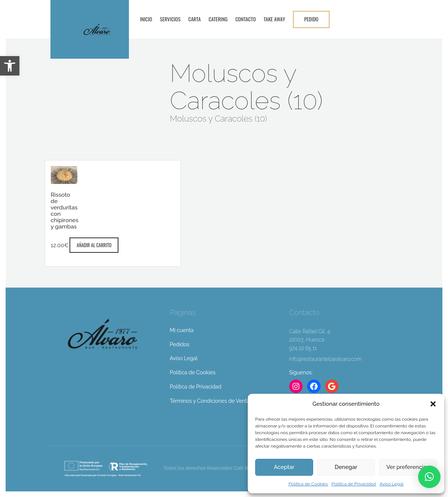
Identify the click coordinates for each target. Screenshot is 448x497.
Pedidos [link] (179, 344)
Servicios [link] (170, 19)
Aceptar (284, 467)
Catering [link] (218, 19)
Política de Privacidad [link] (354, 484)
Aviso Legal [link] (392, 484)
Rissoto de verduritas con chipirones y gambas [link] (65, 211)
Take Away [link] (274, 19)
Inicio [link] (146, 19)
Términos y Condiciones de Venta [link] (210, 401)
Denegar (346, 467)
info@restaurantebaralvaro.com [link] (325, 359)
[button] (433, 404)
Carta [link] (194, 19)
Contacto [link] (246, 19)
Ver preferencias (408, 467)
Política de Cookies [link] (308, 484)
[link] (10, 66)
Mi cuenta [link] (182, 330)
